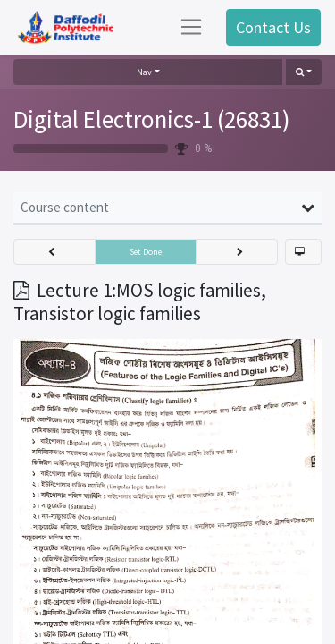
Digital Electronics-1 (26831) (152, 119)
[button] (304, 72)
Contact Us (273, 27)
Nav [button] (144, 72)
